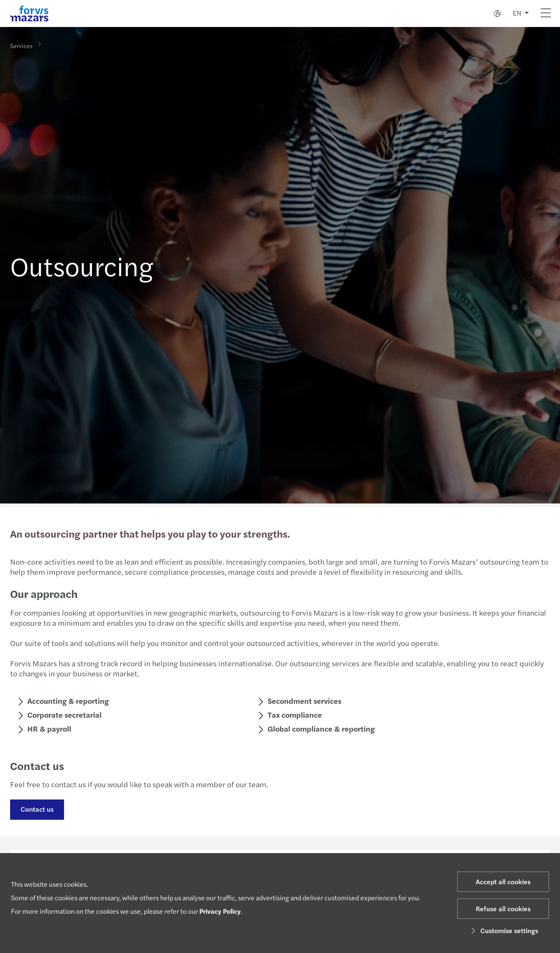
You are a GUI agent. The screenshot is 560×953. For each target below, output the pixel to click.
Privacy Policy (220, 911)
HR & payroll (48, 728)
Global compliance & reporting (320, 728)
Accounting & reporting (67, 701)
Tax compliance (294, 715)
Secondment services (304, 701)
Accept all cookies (503, 882)
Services (21, 45)
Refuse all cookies (503, 909)
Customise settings (503, 930)
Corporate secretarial (64, 715)
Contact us (36, 809)
